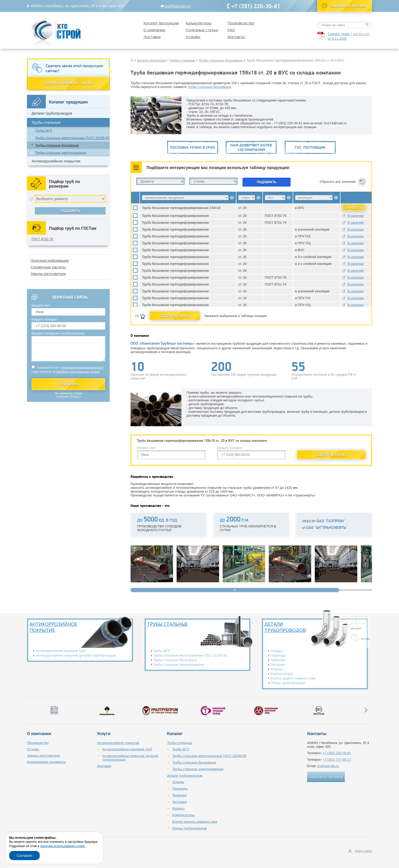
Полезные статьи (202, 30)
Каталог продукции (161, 23)
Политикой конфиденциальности (82, 368)
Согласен (24, 856)
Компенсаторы (282, 674)
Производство (241, 23)
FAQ (231, 30)
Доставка (152, 37)
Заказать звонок (348, 6)
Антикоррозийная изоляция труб (61, 651)
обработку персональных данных (78, 372)
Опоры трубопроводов (288, 683)
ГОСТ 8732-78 (42, 239)
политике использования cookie (63, 846)
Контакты (236, 37)
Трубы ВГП (44, 131)
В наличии (356, 216)
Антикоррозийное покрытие (56, 161)
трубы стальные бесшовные (209, 87)
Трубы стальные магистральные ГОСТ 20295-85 (72, 138)
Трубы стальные (46, 122)
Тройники (278, 660)
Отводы (276, 651)
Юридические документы (46, 762)
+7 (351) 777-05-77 (337, 760)
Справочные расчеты (48, 267)
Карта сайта (364, 851)
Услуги (104, 734)
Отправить (68, 384)
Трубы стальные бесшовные (57, 145)
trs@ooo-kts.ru (178, 6)
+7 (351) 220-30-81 (256, 6)
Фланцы (277, 669)
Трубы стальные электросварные (61, 153)
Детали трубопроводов (52, 113)
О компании (154, 30)
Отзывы (193, 37)
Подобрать (266, 182)
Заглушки (278, 665)
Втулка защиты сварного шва (293, 678)
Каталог (175, 734)
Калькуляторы (198, 23)
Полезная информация (50, 261)
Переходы (278, 655)
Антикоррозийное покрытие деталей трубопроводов (76, 655)
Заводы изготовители (48, 274)
